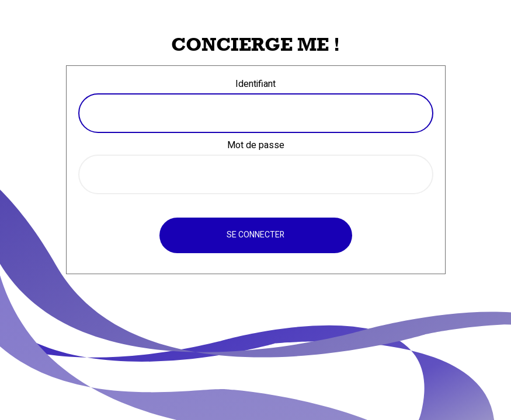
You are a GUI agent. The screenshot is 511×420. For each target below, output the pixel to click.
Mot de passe (256, 145)
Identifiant (255, 84)
